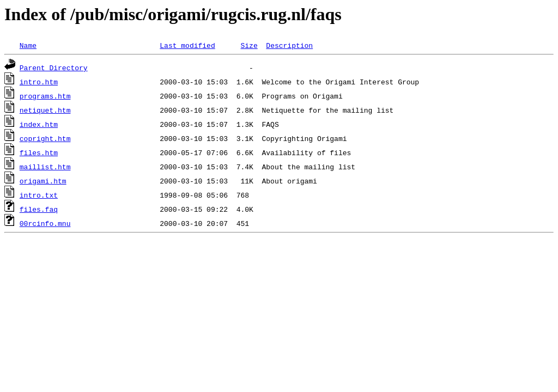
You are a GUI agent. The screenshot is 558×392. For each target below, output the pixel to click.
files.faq (39, 209)
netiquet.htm (45, 110)
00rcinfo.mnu (45, 223)
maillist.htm (45, 167)
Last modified (187, 45)
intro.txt (39, 195)
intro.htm (39, 82)
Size (249, 45)
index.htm (39, 124)
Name (28, 45)
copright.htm (45, 138)
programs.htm (45, 96)
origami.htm (43, 181)
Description (289, 45)
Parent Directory (54, 68)
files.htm (39, 152)
